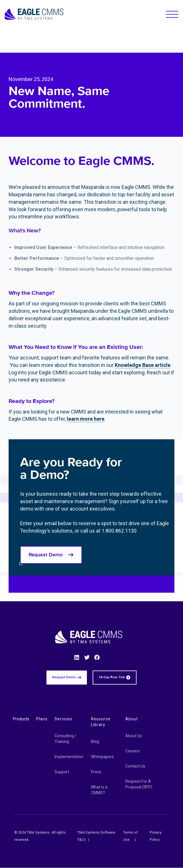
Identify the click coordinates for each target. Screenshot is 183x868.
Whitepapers (102, 757)
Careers (133, 751)
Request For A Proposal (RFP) (139, 784)
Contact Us (135, 766)
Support (62, 772)
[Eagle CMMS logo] (34, 14)
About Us (134, 736)
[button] (172, 14)
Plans (42, 719)
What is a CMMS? (99, 790)
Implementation (69, 757)
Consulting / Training (65, 739)
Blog (95, 742)
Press (96, 772)
